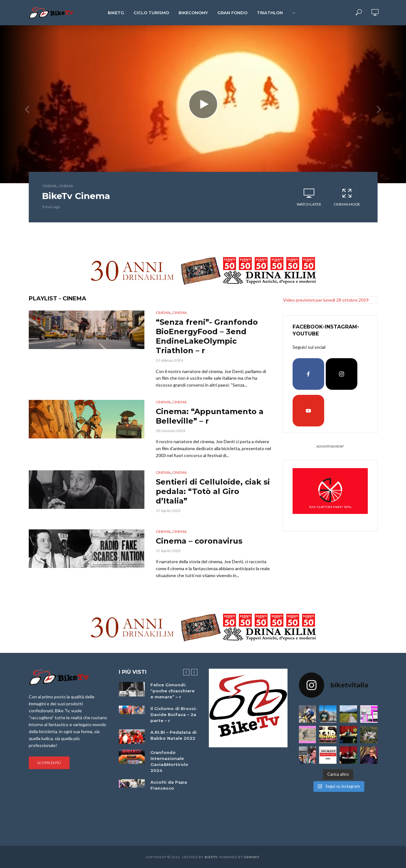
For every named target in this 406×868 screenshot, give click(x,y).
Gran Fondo (232, 13)
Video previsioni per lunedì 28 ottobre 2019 (326, 300)
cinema (49, 186)
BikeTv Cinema (76, 196)
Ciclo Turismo (151, 13)
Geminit (251, 857)
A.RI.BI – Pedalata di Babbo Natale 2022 (173, 735)
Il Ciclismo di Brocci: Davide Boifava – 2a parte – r (173, 714)
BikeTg (116, 13)
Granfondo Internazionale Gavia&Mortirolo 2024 (169, 761)
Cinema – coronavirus (199, 541)
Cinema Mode (347, 197)
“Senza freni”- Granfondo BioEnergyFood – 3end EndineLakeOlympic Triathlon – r (207, 336)
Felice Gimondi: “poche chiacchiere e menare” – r (173, 691)
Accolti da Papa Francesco (169, 785)
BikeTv (211, 857)
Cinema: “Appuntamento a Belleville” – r (210, 416)
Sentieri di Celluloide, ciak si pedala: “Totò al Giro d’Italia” (213, 491)
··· (294, 13)
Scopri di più (49, 763)
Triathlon (270, 13)
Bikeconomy (193, 13)
